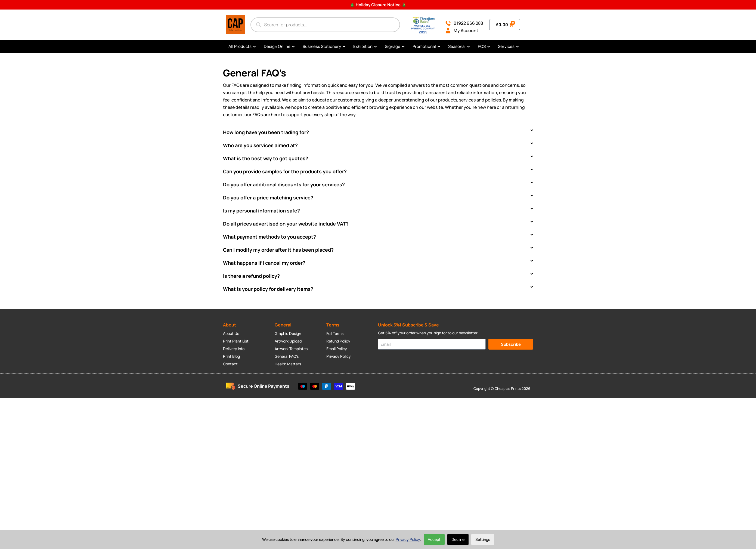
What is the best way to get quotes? (266, 158)
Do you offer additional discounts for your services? (284, 184)
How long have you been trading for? (266, 132)
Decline (458, 539)
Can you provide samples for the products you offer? (285, 171)
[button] (378, 132)
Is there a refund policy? (251, 276)
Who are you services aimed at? (260, 145)
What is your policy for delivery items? (268, 289)
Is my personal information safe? (261, 211)
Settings (483, 539)
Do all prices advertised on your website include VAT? (286, 224)
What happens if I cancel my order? (264, 263)
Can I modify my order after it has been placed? (278, 250)
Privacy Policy (408, 539)
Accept (434, 539)
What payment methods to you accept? (269, 237)
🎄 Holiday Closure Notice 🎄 (378, 5)
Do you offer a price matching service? (268, 198)
